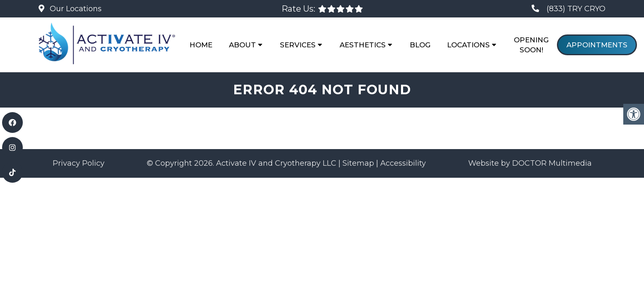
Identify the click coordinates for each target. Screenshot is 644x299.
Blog (420, 45)
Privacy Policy (79, 163)
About (242, 45)
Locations (468, 45)
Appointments (597, 45)
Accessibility (403, 163)
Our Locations (75, 9)
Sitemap (358, 163)
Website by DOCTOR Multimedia (530, 163)
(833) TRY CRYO (576, 9)
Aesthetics (363, 45)
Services (298, 45)
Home (201, 45)
